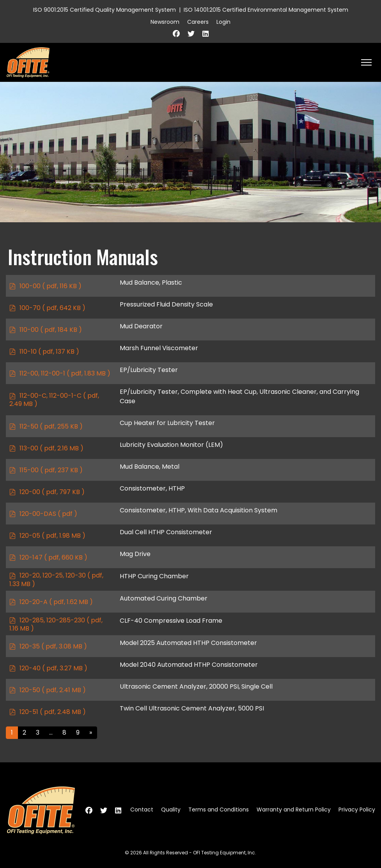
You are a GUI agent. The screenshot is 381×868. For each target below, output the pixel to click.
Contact (142, 810)
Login (223, 22)
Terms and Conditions (219, 810)
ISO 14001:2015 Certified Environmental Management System (266, 10)
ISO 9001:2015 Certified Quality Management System (105, 10)
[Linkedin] (206, 34)
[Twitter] (191, 34)
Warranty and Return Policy (294, 810)
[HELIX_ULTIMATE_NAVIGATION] (366, 62)
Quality (171, 810)
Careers (198, 22)
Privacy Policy (357, 810)
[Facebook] (176, 34)
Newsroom (165, 22)
